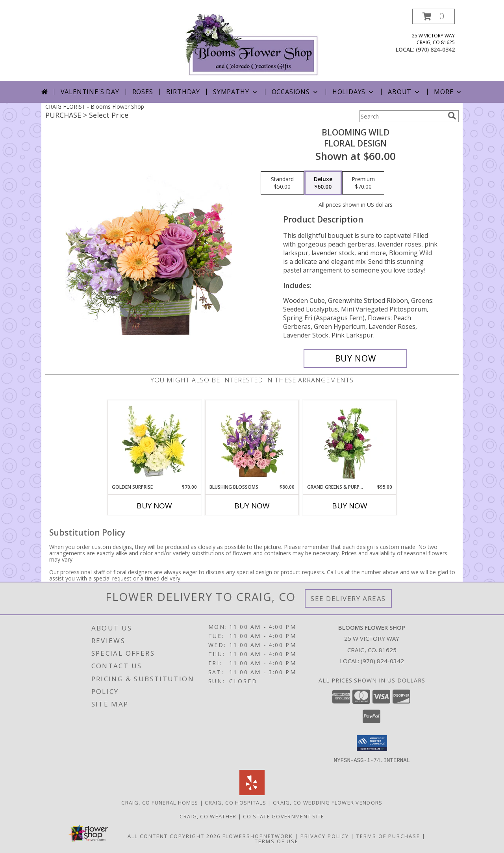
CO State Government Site (283, 816)
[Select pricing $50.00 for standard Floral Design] (282, 183)
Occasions (296, 92)
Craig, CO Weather (208, 816)
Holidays (354, 92)
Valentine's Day (90, 92)
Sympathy (236, 92)
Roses (143, 92)
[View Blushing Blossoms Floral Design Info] (252, 442)
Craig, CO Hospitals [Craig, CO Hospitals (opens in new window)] (235, 802)
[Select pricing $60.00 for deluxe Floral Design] (323, 183)
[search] (452, 116)
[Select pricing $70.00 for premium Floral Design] (363, 183)
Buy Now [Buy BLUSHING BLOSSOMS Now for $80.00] (252, 506)
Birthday (183, 92)
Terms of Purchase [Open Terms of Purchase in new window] (388, 836)
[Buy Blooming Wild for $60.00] (355, 358)
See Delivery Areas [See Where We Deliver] (348, 598)
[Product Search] (402, 116)
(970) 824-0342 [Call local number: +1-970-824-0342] (435, 49)
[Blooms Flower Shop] (252, 45)
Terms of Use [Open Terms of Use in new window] (277, 841)
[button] (434, 16)
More (448, 92)
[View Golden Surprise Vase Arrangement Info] (155, 442)
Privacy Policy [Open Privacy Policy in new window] (325, 836)
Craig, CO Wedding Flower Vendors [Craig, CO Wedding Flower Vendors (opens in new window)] (328, 802)
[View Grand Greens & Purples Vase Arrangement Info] (350, 442)
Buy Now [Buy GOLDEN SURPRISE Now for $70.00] (154, 506)
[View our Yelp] (252, 793)
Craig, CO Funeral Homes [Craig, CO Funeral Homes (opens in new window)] (160, 802)
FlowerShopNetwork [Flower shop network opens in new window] (258, 836)
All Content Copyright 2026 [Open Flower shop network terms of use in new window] (174, 836)
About (404, 92)
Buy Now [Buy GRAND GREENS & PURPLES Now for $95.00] (350, 506)
